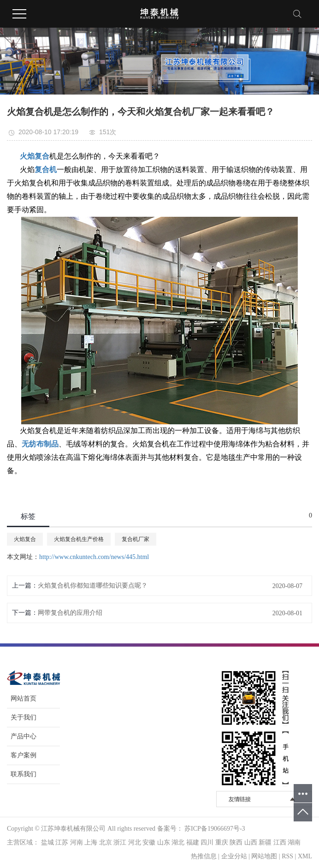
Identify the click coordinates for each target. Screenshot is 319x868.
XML (305, 856)
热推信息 (204, 856)
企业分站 (234, 856)
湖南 (294, 842)
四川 (207, 842)
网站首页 (24, 699)
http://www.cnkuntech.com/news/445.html (94, 557)
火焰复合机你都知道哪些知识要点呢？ (93, 586)
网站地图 (264, 856)
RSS (287, 856)
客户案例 (24, 755)
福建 (193, 842)
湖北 (178, 842)
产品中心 (24, 736)
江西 (280, 842)
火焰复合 (25, 539)
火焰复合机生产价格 (79, 539)
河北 (135, 842)
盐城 (47, 842)
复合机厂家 (136, 539)
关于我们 (24, 717)
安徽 (149, 842)
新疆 (265, 842)
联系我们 (24, 774)
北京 (106, 842)
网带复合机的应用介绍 (70, 613)
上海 (91, 842)
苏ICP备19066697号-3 (215, 829)
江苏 (62, 842)
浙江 (120, 842)
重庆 (222, 842)
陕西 (236, 842)
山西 (251, 842)
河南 (77, 842)
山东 (164, 842)
